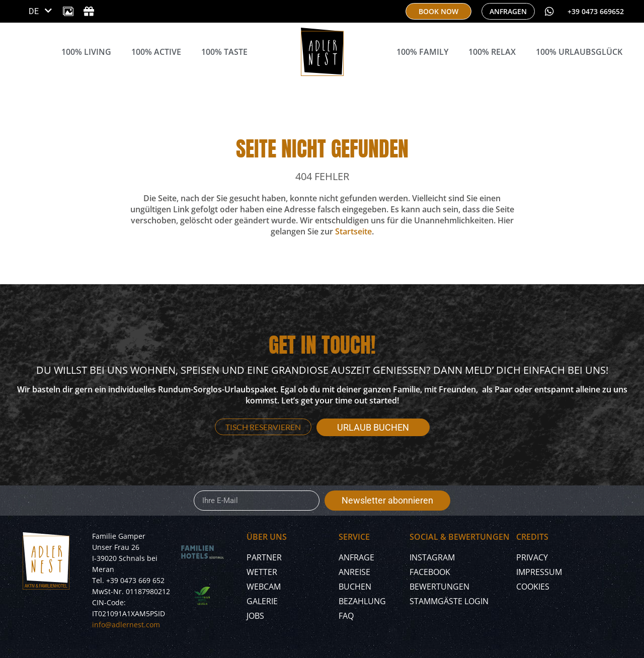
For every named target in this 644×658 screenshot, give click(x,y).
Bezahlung (362, 601)
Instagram (432, 557)
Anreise (354, 572)
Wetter (262, 572)
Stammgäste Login (449, 601)
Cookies (533, 587)
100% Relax (492, 52)
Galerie (262, 601)
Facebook (430, 572)
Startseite (353, 231)
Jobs (255, 616)
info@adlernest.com (126, 625)
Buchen (355, 587)
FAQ (346, 616)
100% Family (422, 52)
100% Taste (224, 52)
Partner (264, 557)
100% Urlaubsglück (579, 52)
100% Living (86, 52)
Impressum (539, 572)
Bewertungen (439, 587)
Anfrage (356, 557)
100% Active (156, 52)
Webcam (264, 587)
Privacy (532, 557)
